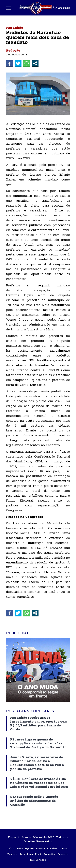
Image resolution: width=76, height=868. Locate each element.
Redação (13, 50)
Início (11, 848)
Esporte (29, 848)
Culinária (52, 848)
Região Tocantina (45, 854)
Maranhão (15, 28)
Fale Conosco (38, 860)
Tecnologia (26, 854)
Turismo (64, 848)
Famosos (12, 854)
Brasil (20, 848)
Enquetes (63, 854)
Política (40, 848)
